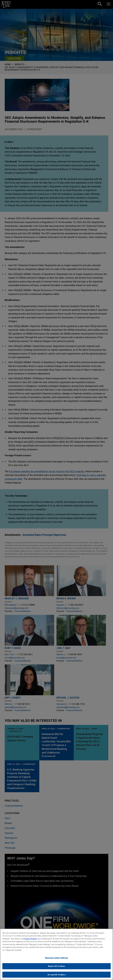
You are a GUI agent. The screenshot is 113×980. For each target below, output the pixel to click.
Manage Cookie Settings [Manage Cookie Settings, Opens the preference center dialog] (56, 960)
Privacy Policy (30, 941)
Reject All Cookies (56, 969)
